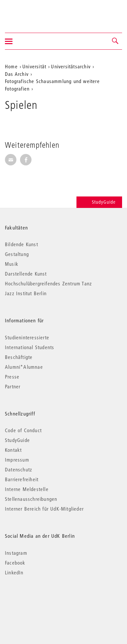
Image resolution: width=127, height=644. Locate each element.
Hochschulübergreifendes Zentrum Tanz (48, 283)
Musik (12, 264)
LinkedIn (14, 572)
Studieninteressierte (27, 337)
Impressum (17, 460)
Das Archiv (17, 74)
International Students (30, 347)
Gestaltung (17, 254)
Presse (12, 377)
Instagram (16, 553)
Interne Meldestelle (27, 489)
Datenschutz (19, 469)
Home (11, 66)
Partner (13, 386)
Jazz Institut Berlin (26, 293)
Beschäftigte (19, 357)
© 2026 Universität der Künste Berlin (39, 600)
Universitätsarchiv (71, 66)
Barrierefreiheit (22, 479)
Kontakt (13, 450)
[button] (116, 41)
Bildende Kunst (21, 244)
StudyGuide (99, 202)
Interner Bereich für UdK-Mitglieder (44, 509)
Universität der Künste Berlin (31, 12)
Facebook (15, 563)
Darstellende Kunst (26, 274)
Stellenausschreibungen (31, 499)
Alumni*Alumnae (24, 367)
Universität (34, 66)
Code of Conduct (23, 430)
